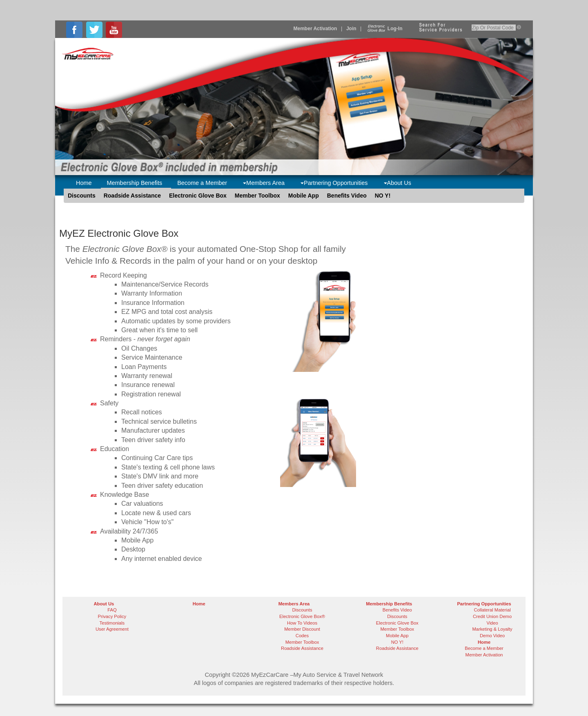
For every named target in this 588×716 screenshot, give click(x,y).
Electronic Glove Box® (302, 616)
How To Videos (302, 623)
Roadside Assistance (132, 196)
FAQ (112, 610)
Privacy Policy (112, 616)
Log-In (384, 29)
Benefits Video (347, 196)
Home (84, 183)
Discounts (82, 196)
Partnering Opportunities (334, 183)
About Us (398, 183)
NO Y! (383, 196)
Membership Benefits (135, 183)
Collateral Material (492, 610)
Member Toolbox (257, 196)
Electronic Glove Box (198, 196)
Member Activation (315, 29)
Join (351, 29)
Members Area (264, 183)
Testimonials (112, 623)
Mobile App (304, 196)
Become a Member (202, 183)
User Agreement (112, 629)
